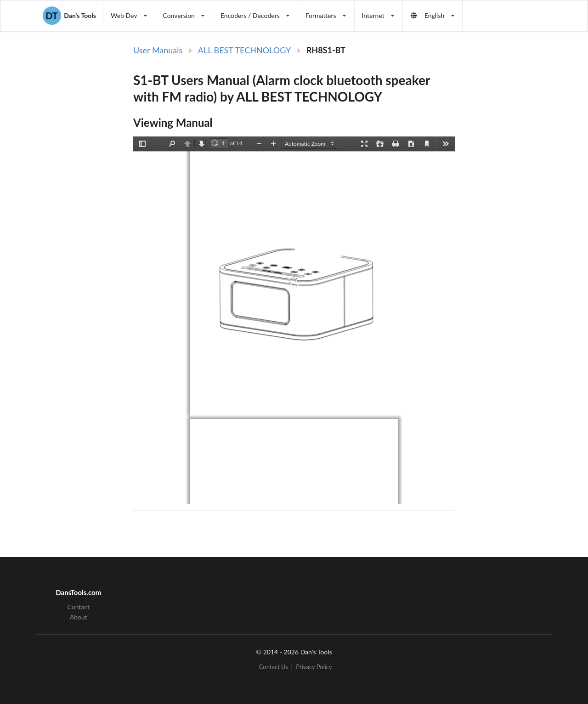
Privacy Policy (314, 667)
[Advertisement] (507, 194)
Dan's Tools (69, 16)
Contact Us (274, 667)
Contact (79, 607)
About (79, 617)
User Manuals (158, 50)
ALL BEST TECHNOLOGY (245, 50)
